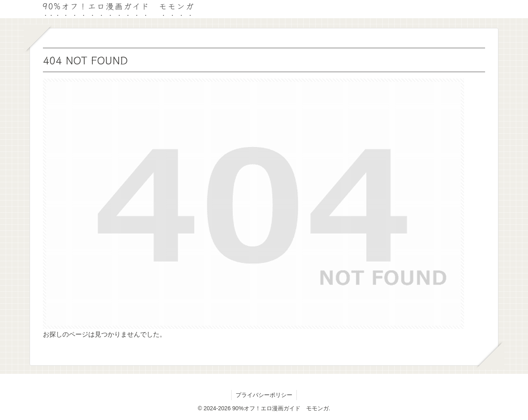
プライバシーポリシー (264, 395)
